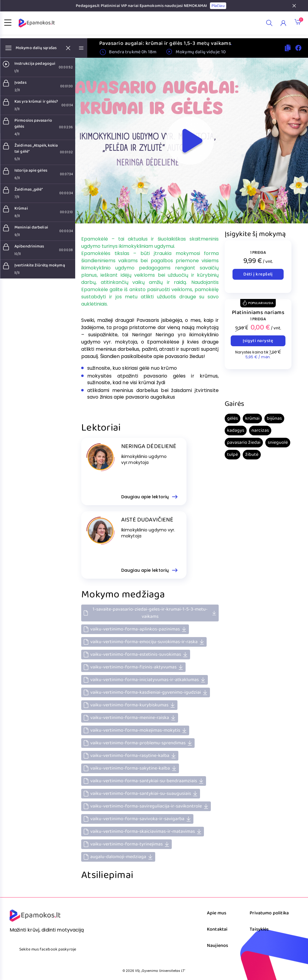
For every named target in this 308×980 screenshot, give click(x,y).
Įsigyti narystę (258, 341)
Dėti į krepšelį (258, 274)
